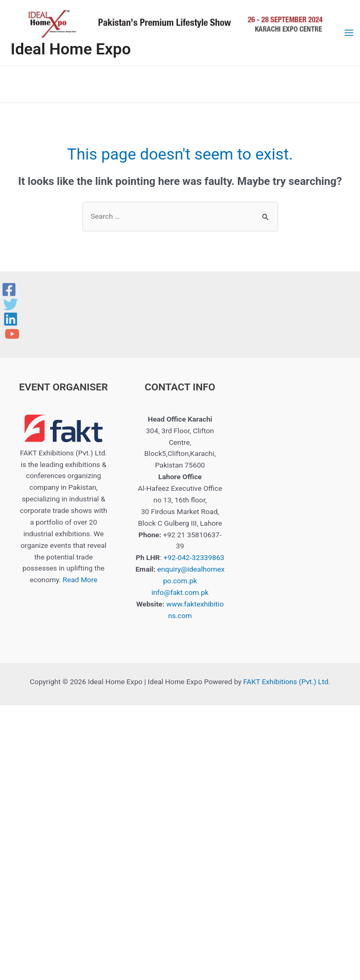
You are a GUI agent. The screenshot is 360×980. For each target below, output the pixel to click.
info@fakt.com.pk (180, 592)
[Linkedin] (11, 319)
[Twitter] (11, 304)
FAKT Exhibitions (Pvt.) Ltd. (287, 682)
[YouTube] (12, 334)
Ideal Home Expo (71, 49)
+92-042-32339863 (194, 557)
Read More (80, 580)
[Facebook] (9, 290)
